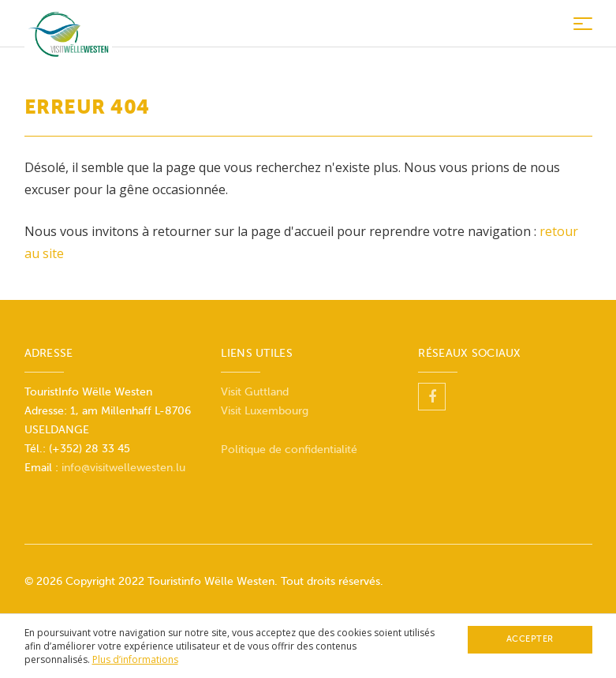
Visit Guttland (255, 392)
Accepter (530, 639)
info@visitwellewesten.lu (123, 468)
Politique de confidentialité (289, 450)
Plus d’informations (135, 659)
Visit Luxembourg (265, 411)
